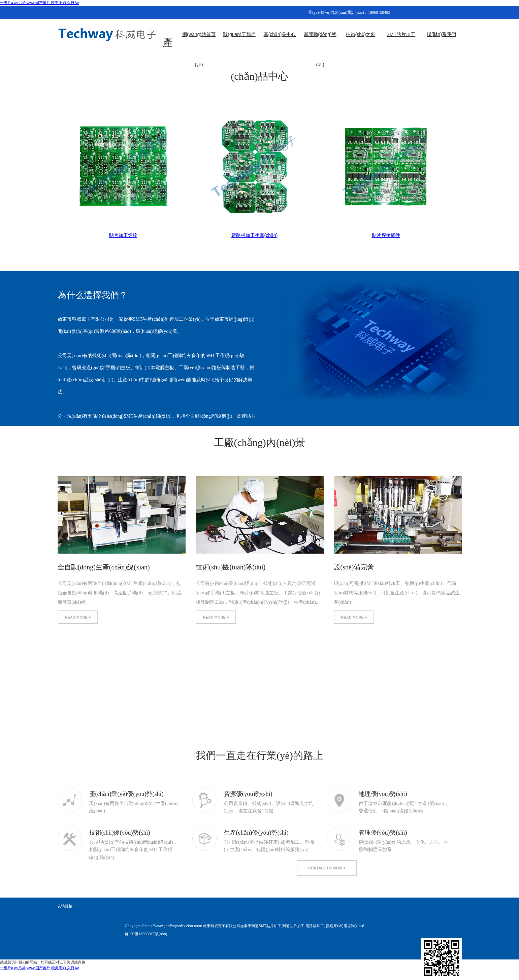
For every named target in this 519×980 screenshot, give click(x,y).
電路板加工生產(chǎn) (255, 235)
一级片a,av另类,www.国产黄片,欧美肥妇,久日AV (40, 3)
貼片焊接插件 (386, 235)
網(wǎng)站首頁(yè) (199, 41)
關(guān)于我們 (239, 34)
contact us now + (327, 868)
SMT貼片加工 (401, 34)
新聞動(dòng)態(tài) (320, 41)
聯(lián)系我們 (441, 34)
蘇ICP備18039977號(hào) (146, 934)
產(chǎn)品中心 (280, 34)
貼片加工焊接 (123, 235)
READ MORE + (78, 617)
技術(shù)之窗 (361, 34)
